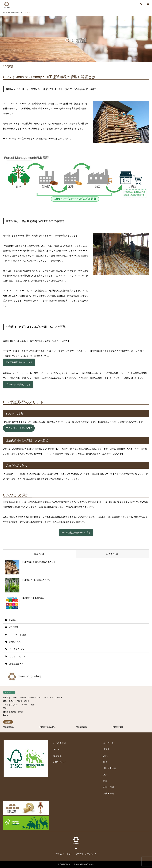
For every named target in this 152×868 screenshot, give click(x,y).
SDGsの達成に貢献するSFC (19, 428)
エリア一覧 (109, 743)
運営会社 (57, 756)
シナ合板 (23, 697)
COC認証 (14, 627)
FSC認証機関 (118, 727)
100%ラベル (15, 642)
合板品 (6, 697)
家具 (5, 701)
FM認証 (13, 620)
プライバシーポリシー (65, 854)
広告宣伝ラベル (17, 664)
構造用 (60, 697)
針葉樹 (21, 712)
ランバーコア (49, 697)
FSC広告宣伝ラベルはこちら (19, 362)
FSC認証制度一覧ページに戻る (76, 532)
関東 (105, 762)
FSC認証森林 (81, 727)
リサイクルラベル (18, 656)
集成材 (6, 715)
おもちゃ (14, 705)
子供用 (19, 701)
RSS (76, 849)
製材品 (6, 712)
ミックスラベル (17, 649)
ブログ (56, 749)
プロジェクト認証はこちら (18, 384)
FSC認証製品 (8, 727)
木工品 (6, 705)
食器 (33, 705)
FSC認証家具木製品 (47, 727)
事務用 (11, 701)
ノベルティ (24, 705)
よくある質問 (59, 743)
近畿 (105, 781)
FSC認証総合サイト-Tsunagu (70, 864)
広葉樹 (13, 712)
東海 (105, 775)
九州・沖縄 (109, 793)
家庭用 (27, 701)
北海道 (106, 749)
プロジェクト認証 (18, 635)
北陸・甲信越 (110, 768)
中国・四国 (109, 787)
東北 (105, 756)
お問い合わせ (59, 762)
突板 (5, 708)
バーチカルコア (35, 697)
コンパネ (14, 697)
